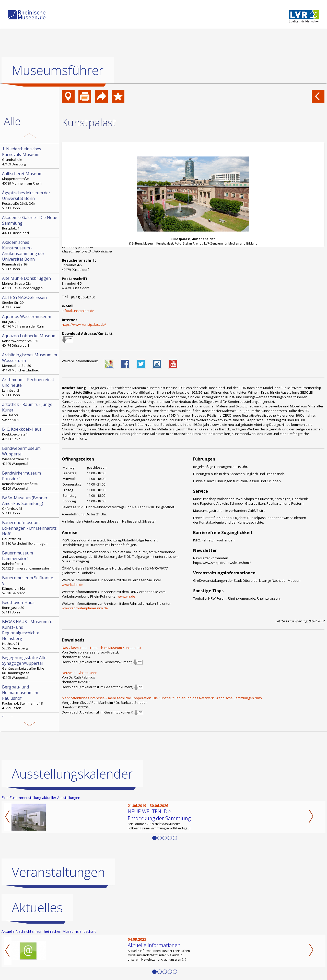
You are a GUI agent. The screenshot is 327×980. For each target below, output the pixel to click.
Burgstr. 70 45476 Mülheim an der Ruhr (30, 321)
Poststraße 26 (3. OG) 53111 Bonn (30, 200)
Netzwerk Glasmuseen (80, 673)
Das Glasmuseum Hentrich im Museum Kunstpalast (102, 648)
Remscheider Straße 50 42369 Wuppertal (30, 480)
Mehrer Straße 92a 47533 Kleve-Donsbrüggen (30, 283)
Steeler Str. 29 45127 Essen (30, 302)
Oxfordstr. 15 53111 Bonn (30, 505)
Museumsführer (58, 70)
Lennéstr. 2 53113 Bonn (30, 387)
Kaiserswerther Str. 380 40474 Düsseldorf (30, 340)
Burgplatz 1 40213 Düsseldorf (30, 225)
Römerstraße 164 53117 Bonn (30, 255)
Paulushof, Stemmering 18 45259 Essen (30, 697)
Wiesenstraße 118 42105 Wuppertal (30, 456)
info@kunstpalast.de (78, 311)
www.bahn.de (73, 585)
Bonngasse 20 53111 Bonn (30, 607)
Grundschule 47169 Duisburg (30, 156)
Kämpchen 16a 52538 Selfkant (30, 585)
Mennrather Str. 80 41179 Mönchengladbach (30, 362)
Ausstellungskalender (72, 774)
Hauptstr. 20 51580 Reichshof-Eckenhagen (30, 533)
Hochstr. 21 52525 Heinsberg (30, 635)
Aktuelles (37, 908)
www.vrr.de (126, 596)
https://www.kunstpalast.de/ (84, 324)
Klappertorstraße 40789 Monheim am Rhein (30, 178)
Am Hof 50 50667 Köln (30, 412)
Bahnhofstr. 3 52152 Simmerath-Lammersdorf (30, 560)
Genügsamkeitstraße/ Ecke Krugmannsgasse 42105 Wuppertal (30, 667)
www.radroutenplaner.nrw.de (85, 608)
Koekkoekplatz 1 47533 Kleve (30, 434)
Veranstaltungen (58, 872)
